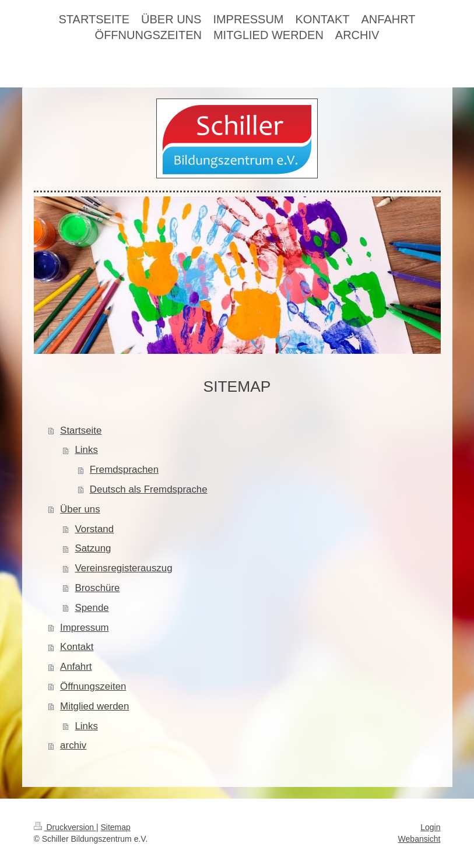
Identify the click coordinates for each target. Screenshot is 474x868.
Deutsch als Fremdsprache (149, 489)
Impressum (85, 628)
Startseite (81, 431)
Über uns (80, 509)
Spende (92, 608)
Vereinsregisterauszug (123, 568)
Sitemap (116, 827)
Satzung (93, 548)
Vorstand (94, 529)
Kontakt (77, 647)
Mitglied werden (94, 706)
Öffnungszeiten (93, 686)
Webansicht (419, 839)
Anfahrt (76, 667)
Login (430, 827)
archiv (73, 745)
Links (86, 450)
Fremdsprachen (124, 470)
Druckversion (65, 827)
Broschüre (97, 588)
